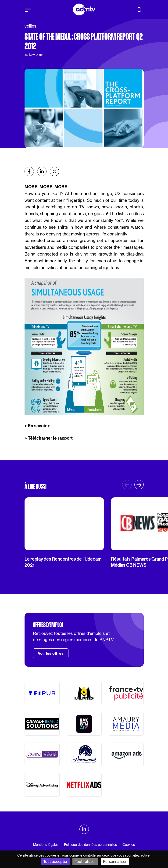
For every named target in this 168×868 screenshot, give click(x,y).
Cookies (129, 845)
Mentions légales (46, 845)
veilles (30, 26)
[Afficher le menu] (28, 10)
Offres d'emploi (48, 625)
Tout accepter (55, 861)
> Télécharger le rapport (49, 438)
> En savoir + (37, 426)
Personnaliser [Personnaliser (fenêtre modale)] (115, 861)
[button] (139, 485)
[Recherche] (139, 10)
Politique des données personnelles (90, 845)
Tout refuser (85, 861)
